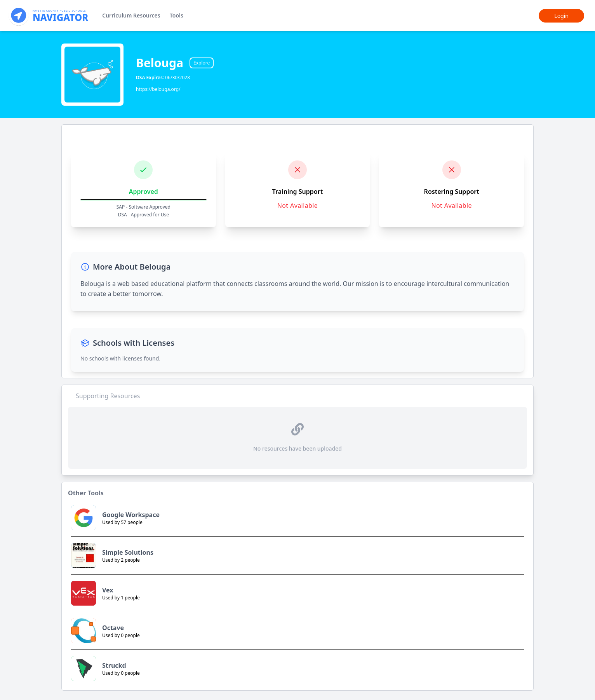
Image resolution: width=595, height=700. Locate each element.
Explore (202, 63)
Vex (108, 590)
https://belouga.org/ (158, 89)
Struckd (114, 665)
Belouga (160, 63)
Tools (177, 15)
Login (561, 16)
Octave (113, 628)
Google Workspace (131, 515)
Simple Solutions (128, 552)
